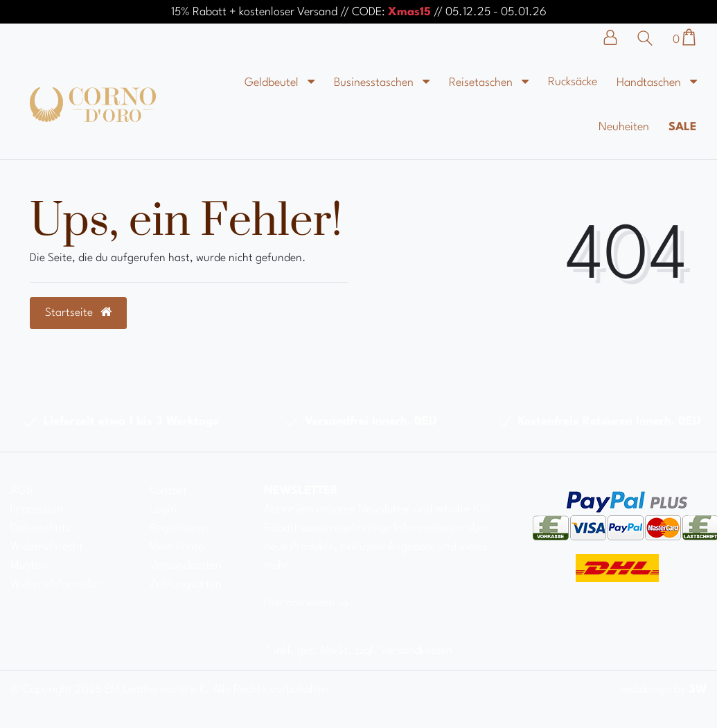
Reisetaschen (482, 83)
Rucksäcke (573, 82)
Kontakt (168, 491)
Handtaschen (650, 83)
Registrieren (179, 528)
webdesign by (663, 690)
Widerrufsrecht (47, 547)
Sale (683, 127)
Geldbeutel (273, 83)
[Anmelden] (617, 37)
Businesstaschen (375, 83)
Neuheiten (624, 127)
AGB (21, 491)
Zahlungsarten (186, 584)
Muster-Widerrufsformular (56, 575)
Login (163, 509)
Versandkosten (186, 566)
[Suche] (648, 38)
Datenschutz (41, 528)
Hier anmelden (308, 603)
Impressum (37, 509)
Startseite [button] (78, 312)
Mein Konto (177, 547)
